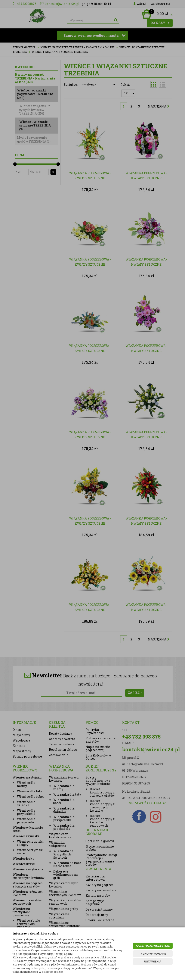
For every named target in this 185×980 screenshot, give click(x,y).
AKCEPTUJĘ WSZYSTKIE (153, 946)
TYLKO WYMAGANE (153, 954)
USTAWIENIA (153, 962)
